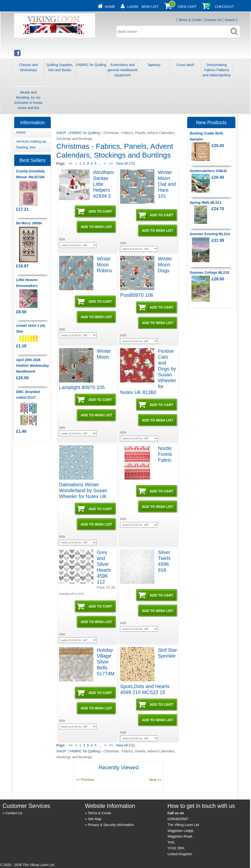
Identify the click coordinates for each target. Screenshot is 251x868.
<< (70, 163)
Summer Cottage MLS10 (209, 272)
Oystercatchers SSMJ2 (208, 171)
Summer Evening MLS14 (210, 234)
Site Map (94, 819)
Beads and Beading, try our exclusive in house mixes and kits (28, 100)
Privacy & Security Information (111, 825)
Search (230, 20)
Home (110, 7)
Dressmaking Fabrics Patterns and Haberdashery (217, 70)
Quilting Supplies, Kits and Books (60, 67)
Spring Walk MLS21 (206, 203)
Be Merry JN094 (29, 223)
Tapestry (154, 65)
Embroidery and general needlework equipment (123, 70)
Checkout (224, 7)
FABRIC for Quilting (91, 65)
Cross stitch (185, 65)
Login (133, 7)
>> (111, 163)
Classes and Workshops (28, 67)
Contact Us (213, 20)
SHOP (62, 133)
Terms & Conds (190, 20)
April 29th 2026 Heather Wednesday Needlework (33, 366)
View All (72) (125, 163)
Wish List (150, 7)
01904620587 (178, 819)
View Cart (187, 7)
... (100, 163)
